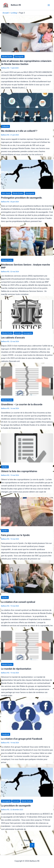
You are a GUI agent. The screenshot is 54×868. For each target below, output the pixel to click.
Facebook (6, 734)
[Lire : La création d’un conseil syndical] (27, 578)
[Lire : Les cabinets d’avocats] (27, 314)
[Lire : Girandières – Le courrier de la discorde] (27, 381)
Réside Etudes (7, 57)
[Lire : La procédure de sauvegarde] (27, 782)
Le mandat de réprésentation (16, 669)
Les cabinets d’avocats (13, 338)
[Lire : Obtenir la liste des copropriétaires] (27, 448)
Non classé (6, 193)
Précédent (27, 840)
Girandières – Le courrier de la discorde (22, 404)
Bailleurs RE (16, 5)
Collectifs (6, 126)
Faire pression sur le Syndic (15, 535)
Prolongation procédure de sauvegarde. (22, 198)
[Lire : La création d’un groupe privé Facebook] (27, 715)
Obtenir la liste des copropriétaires (19, 471)
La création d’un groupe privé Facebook (22, 739)
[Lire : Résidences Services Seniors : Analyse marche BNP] (27, 241)
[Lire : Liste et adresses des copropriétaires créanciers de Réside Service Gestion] (27, 38)
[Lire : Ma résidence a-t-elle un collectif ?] (27, 107)
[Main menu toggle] (49, 5)
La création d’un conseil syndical (18, 602)
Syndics (5, 467)
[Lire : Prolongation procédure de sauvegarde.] (27, 174)
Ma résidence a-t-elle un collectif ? (19, 131)
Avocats (18, 333)
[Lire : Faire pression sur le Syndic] (27, 512)
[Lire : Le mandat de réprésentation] (27, 645)
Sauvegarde (19, 57)
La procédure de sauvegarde (16, 806)
